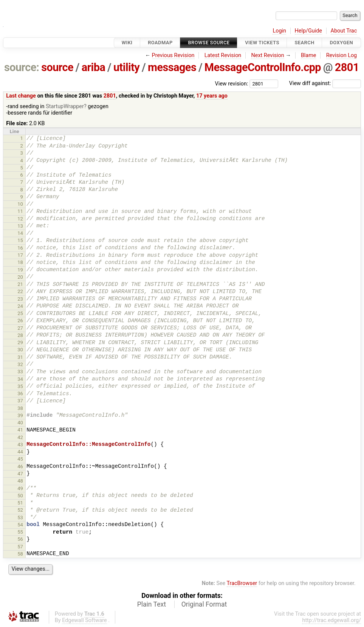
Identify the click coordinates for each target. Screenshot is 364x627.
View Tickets (262, 43)
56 (20, 539)
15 (20, 240)
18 (20, 262)
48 (20, 481)
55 (20, 532)
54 (20, 525)
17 (20, 255)
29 (20, 342)
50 (20, 496)
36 (20, 393)
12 (20, 219)
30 (20, 350)
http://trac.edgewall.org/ (331, 620)
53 (20, 518)
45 (20, 459)
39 (20, 415)
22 (20, 291)
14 (20, 233)
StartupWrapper (65, 106)
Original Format (204, 604)
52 (20, 510)
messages (172, 67)
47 (20, 474)
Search (304, 43)
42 (20, 437)
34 (20, 379)
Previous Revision (173, 55)
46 (20, 466)
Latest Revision (223, 55)
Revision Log (342, 55)
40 (20, 423)
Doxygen (341, 43)
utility (126, 67)
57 (20, 547)
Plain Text (152, 604)
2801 (347, 67)
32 (20, 364)
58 (20, 554)
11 (20, 211)
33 (20, 372)
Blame (309, 55)
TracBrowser (242, 583)
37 (20, 401)
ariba (94, 67)
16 (20, 248)
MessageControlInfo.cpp (263, 67)
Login (279, 31)
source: (22, 67)
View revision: (232, 83)
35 (20, 386)
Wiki (127, 43)
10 (20, 204)
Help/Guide (308, 31)
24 (20, 306)
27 (20, 328)
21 (20, 284)
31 (20, 357)
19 (20, 270)
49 (20, 488)
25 (20, 313)
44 (20, 452)
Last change (21, 96)
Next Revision (267, 55)
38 (20, 408)
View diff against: (325, 83)
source (57, 67)
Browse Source (209, 43)
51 (20, 503)
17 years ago (212, 96)
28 (20, 335)
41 (20, 430)
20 (20, 277)
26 (20, 320)
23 (20, 299)
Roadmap (160, 43)
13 (20, 226)
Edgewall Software (84, 620)
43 (20, 445)
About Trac (344, 31)
